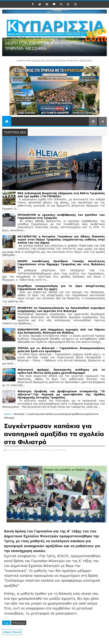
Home (7, 414)
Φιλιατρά (19, 414)
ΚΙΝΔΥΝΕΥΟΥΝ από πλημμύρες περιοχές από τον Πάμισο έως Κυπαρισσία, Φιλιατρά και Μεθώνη (61, 331)
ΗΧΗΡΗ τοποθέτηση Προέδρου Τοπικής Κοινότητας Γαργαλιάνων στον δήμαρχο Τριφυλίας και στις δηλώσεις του (61, 264)
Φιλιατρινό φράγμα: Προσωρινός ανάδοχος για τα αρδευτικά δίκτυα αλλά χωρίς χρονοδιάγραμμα (61, 371)
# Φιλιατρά (19, 623)
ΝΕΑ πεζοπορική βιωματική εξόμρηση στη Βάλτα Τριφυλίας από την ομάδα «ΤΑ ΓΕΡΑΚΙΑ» (61, 195)
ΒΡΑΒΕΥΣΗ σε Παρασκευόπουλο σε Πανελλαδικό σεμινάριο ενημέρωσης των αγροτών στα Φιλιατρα (61, 309)
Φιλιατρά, (61, 450)
